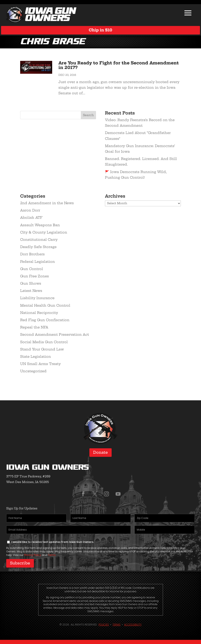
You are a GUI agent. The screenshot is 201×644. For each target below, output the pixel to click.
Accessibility (133, 625)
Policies (104, 625)
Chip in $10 (100, 30)
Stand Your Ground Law (42, 349)
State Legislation (36, 356)
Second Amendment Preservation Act (55, 334)
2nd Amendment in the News (47, 203)
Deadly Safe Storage (38, 247)
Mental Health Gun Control (45, 305)
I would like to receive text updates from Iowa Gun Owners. (53, 542)
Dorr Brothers (32, 254)
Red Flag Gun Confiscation (45, 320)
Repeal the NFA (34, 327)
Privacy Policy (33, 555)
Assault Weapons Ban (40, 225)
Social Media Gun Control (44, 342)
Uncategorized (33, 371)
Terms (52, 555)
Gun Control (32, 269)
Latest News (31, 291)
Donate (100, 452)
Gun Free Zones (35, 276)
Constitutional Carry (39, 240)
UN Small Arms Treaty (40, 364)
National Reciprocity (39, 313)
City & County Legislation (44, 232)
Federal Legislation (38, 262)
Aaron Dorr (30, 210)
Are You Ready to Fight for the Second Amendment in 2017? (119, 65)
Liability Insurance (37, 298)
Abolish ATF (31, 218)
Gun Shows (31, 283)
